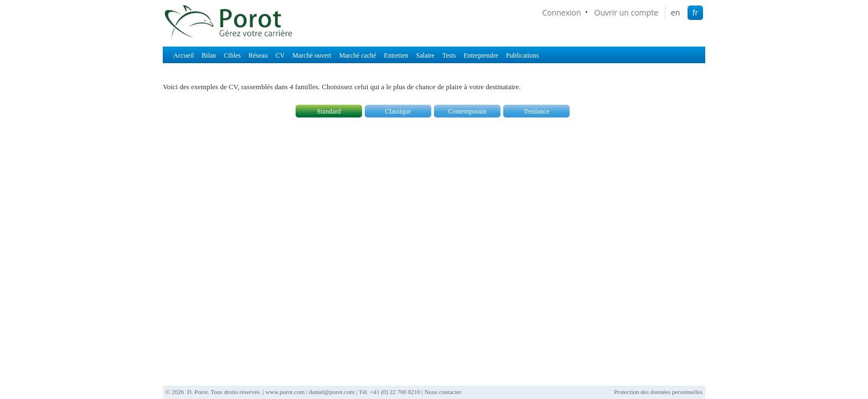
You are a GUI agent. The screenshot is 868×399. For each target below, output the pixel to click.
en (675, 12)
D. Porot (197, 392)
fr (695, 12)
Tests (449, 55)
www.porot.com (285, 392)
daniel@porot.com (332, 392)
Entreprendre (481, 55)
